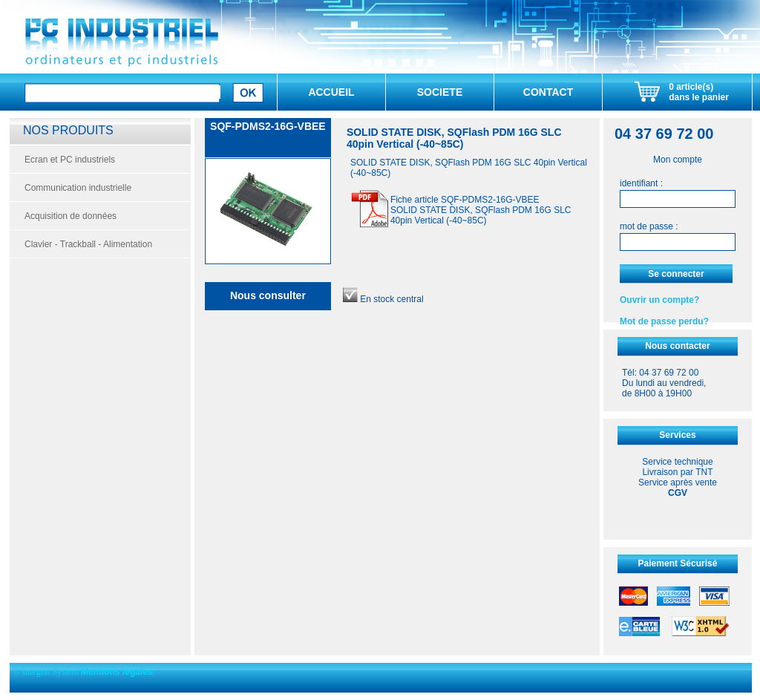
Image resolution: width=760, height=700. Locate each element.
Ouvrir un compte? (659, 300)
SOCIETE (440, 92)
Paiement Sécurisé (678, 563)
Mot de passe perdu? (664, 321)
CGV (678, 493)
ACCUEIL (331, 92)
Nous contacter (677, 346)
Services (677, 435)
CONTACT (548, 92)
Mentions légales (117, 672)
